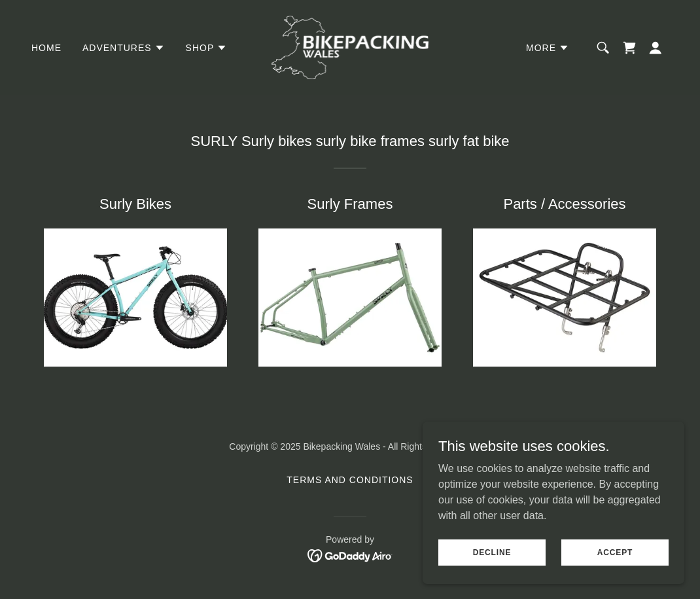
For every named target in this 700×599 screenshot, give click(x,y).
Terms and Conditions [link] (350, 480)
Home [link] (46, 48)
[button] (124, 48)
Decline (492, 561)
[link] (350, 47)
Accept (615, 561)
